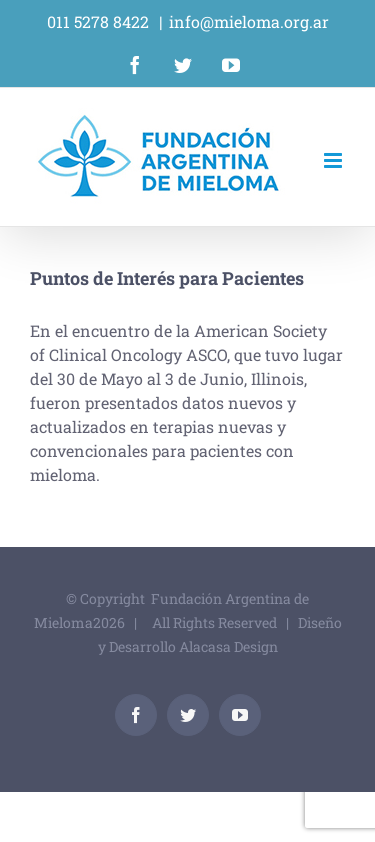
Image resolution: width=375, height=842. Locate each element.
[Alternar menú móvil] (334, 160)
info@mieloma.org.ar (249, 21)
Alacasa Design (228, 646)
